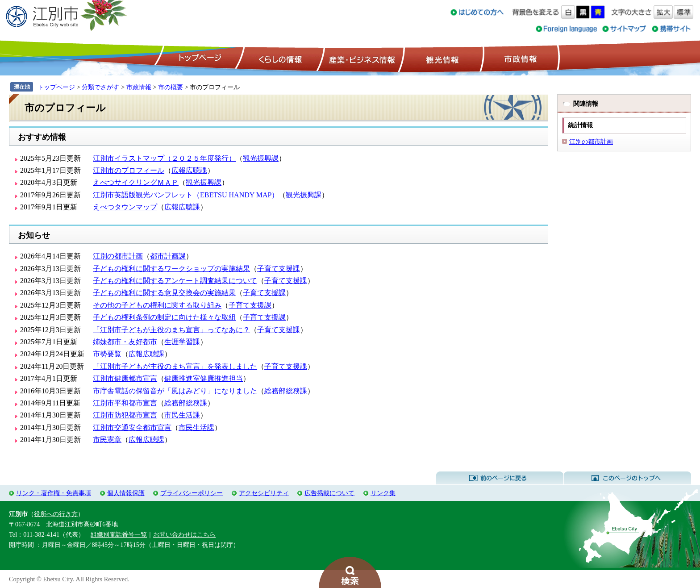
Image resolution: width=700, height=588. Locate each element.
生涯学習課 (182, 342)
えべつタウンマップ (125, 207)
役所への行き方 (56, 514)
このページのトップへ (627, 478)
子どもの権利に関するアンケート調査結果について (175, 281)
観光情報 (441, 58)
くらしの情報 (279, 58)
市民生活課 (182, 415)
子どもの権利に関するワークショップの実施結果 (171, 269)
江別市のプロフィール (129, 170)
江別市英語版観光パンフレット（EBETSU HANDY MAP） (186, 195)
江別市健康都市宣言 (125, 378)
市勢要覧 (107, 354)
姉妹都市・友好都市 (125, 342)
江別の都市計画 (118, 256)
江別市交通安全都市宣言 (132, 427)
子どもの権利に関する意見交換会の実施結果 (164, 293)
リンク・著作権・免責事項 (54, 493)
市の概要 (171, 87)
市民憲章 (107, 440)
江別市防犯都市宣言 (125, 415)
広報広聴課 (189, 170)
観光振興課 (261, 158)
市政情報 (520, 58)
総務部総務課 (286, 391)
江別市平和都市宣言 (125, 403)
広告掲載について (329, 493)
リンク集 (383, 493)
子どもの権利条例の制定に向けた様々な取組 (164, 317)
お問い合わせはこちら (184, 534)
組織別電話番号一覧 (119, 534)
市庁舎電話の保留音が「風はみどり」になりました (175, 391)
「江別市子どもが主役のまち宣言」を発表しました (175, 366)
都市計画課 (168, 256)
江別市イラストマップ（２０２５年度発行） (164, 158)
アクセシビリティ (264, 493)
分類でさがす (100, 87)
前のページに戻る (500, 478)
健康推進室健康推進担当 (204, 378)
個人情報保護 (126, 493)
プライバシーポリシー (192, 493)
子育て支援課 (279, 269)
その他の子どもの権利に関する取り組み (157, 305)
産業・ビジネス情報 (360, 58)
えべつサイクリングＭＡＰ (136, 182)
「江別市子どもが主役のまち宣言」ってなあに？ (171, 330)
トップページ (199, 58)
